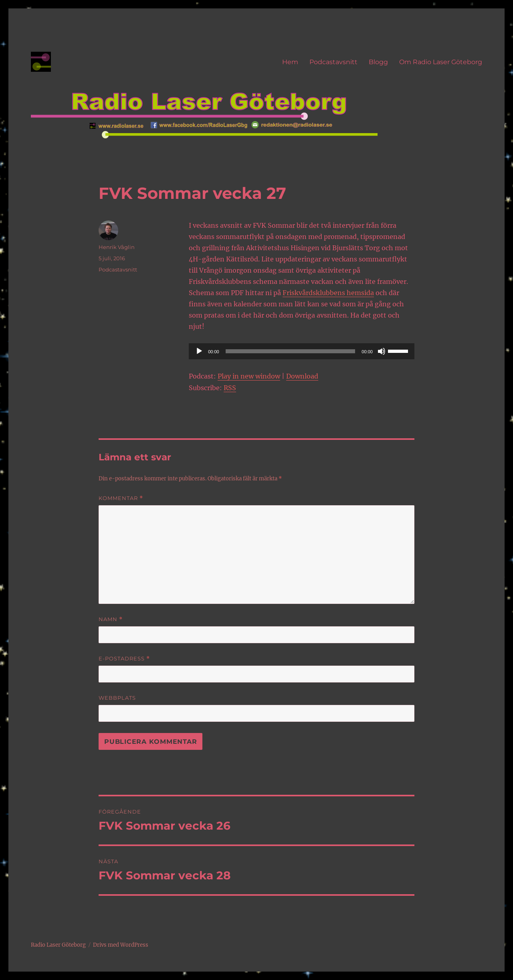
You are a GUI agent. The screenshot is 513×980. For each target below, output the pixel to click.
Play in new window (249, 376)
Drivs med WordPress (121, 945)
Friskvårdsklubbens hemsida (328, 293)
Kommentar (121, 498)
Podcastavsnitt (333, 62)
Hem (290, 62)
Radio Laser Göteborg (58, 945)
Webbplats (117, 698)
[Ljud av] (382, 351)
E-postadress (124, 659)
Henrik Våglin (117, 247)
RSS (230, 388)
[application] (302, 351)
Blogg (378, 62)
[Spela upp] (199, 351)
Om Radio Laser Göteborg (441, 62)
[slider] (291, 351)
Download (302, 376)
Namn (111, 619)
